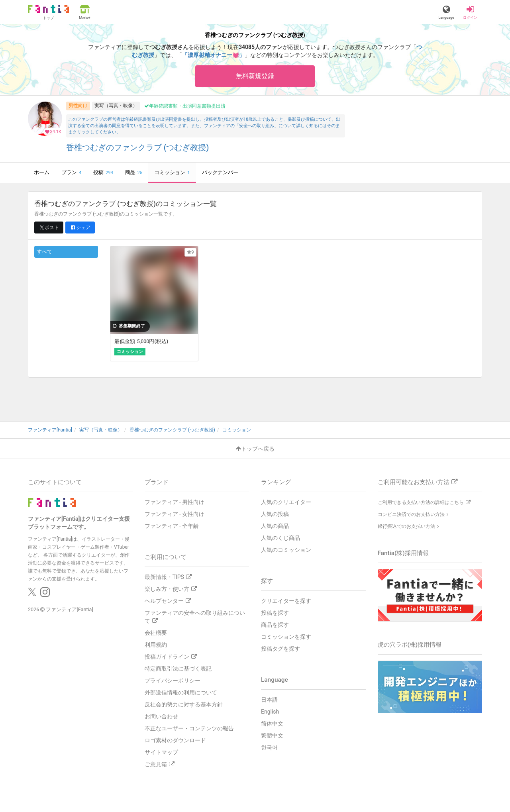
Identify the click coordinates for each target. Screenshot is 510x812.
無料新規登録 (255, 76)
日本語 (269, 700)
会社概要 (156, 633)
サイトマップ (161, 752)
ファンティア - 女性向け (175, 514)
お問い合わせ (161, 716)
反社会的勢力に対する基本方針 (184, 704)
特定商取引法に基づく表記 (178, 669)
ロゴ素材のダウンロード (175, 740)
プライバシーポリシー (173, 681)
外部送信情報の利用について (181, 692)
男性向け (78, 106)
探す (267, 581)
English (270, 712)
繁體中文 (272, 736)
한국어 (269, 747)
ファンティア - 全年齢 (172, 526)
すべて (44, 252)
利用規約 (156, 645)
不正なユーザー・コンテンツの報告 (189, 728)
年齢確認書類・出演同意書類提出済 (185, 106)
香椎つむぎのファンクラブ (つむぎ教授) (138, 148)
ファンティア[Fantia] (70, 609)
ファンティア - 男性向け (175, 502)
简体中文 (272, 724)
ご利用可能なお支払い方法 (418, 482)
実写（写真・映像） (116, 106)
